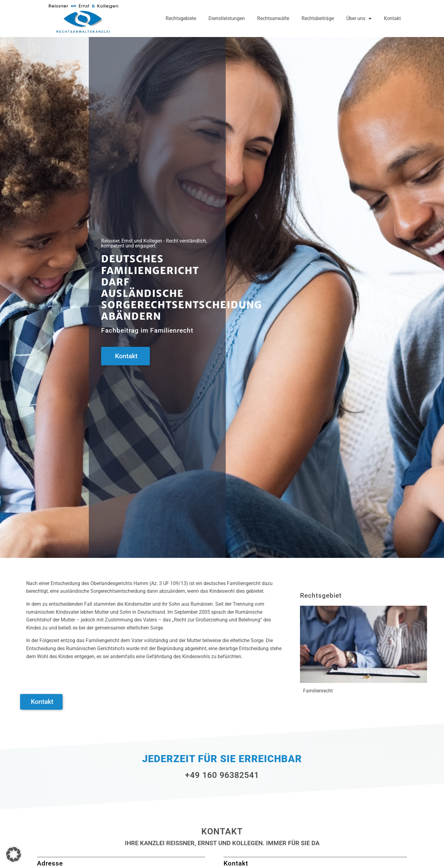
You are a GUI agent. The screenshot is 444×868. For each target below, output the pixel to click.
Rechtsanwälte (273, 18)
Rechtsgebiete (181, 18)
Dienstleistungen (227, 18)
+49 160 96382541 (222, 775)
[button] (14, 854)
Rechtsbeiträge (318, 18)
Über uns (359, 19)
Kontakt (392, 18)
